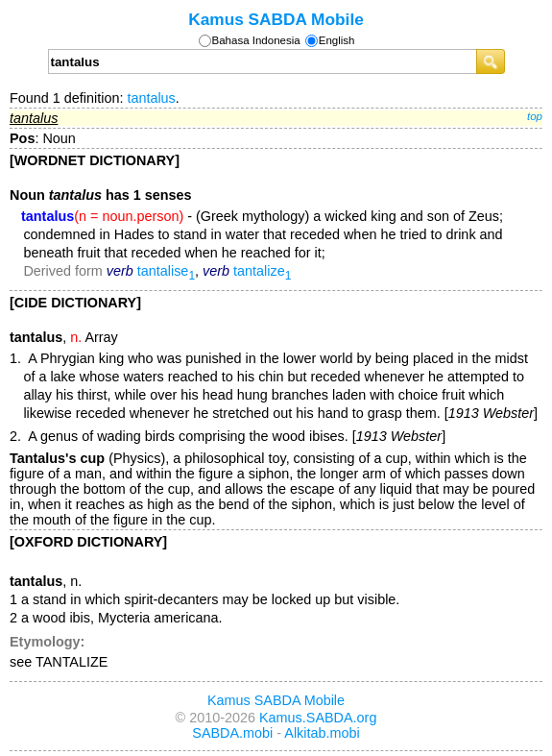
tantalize (262, 271)
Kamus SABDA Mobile (276, 19)
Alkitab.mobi (322, 733)
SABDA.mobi (232, 733)
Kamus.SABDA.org (318, 718)
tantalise (166, 271)
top (535, 116)
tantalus (151, 98)
